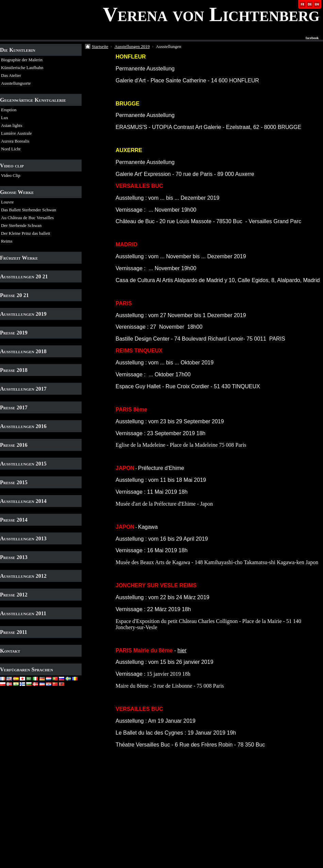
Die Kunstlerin (18, 50)
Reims (7, 241)
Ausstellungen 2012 (23, 576)
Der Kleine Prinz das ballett (26, 233)
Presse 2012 (14, 595)
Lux (5, 118)
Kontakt (10, 651)
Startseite (100, 46)
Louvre (7, 202)
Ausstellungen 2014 (23, 501)
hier (182, 650)
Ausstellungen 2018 (23, 351)
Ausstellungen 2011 (23, 613)
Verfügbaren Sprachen (27, 669)
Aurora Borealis (15, 141)
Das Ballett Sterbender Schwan (29, 210)
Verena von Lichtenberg (211, 14)
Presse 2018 (14, 370)
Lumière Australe (16, 133)
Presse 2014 (14, 520)
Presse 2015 (14, 482)
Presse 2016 (14, 445)
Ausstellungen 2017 (23, 389)
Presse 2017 (14, 407)
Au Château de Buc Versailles (27, 218)
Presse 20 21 (14, 295)
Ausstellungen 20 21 (24, 276)
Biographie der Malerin (22, 60)
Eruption (9, 110)
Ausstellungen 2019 (23, 314)
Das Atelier (11, 75)
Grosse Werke (17, 192)
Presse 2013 (14, 557)
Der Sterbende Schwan (21, 225)
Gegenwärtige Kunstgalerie (33, 100)
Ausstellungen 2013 (23, 538)
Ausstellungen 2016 (23, 426)
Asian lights (12, 125)
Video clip (12, 166)
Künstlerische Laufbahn (22, 68)
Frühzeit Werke (19, 258)
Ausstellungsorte (16, 83)
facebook (312, 38)
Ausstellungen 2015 (23, 464)
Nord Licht (11, 149)
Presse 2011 (14, 632)
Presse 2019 (14, 333)
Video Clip (11, 175)
